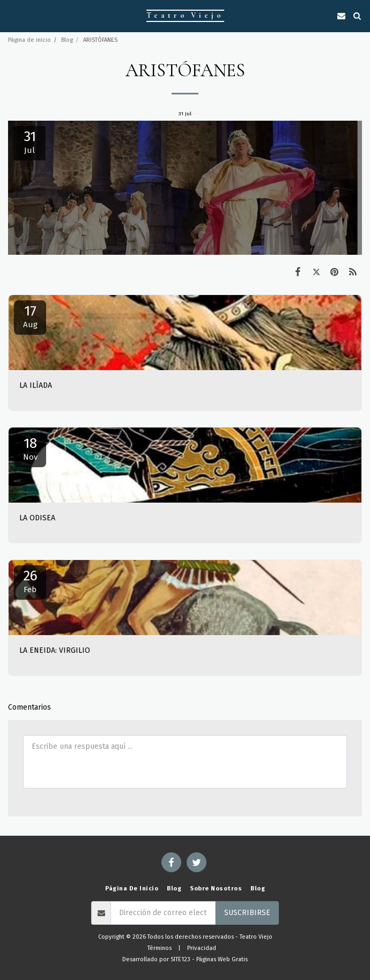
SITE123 (180, 959)
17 (30, 316)
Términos (160, 948)
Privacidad (202, 948)
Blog (67, 40)
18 (30, 448)
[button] (12, 16)
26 (30, 581)
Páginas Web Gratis (222, 959)
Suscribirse (247, 913)
